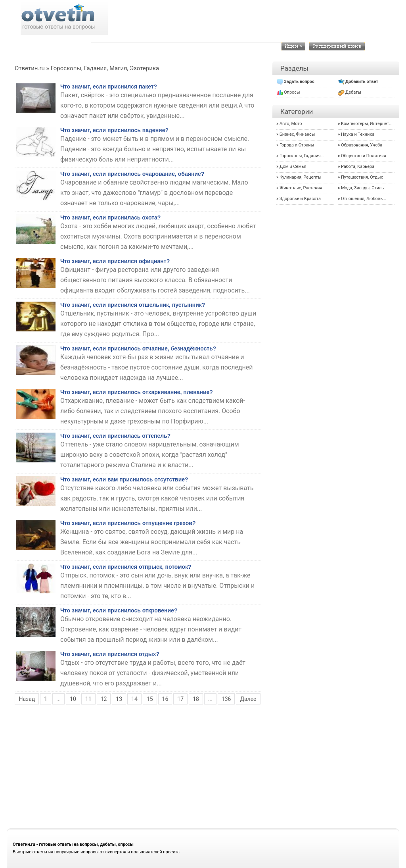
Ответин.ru (30, 68)
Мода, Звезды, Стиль (362, 188)
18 (196, 699)
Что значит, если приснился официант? (115, 261)
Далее (248, 699)
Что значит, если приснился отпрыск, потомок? (126, 567)
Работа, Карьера (358, 166)
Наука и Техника (358, 134)
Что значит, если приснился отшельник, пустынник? (133, 305)
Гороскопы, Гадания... (302, 156)
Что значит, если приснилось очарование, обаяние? (132, 174)
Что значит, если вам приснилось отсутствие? (124, 479)
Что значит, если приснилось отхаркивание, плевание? (137, 392)
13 (119, 699)
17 (180, 699)
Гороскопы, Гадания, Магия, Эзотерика (105, 68)
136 (226, 699)
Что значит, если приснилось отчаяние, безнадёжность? (138, 348)
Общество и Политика (364, 156)
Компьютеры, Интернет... (367, 124)
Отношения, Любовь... (364, 199)
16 (165, 699)
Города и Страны (297, 145)
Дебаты (353, 92)
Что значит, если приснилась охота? (110, 217)
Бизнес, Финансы (297, 134)
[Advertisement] (203, 767)
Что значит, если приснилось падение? (114, 130)
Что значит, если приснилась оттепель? (115, 436)
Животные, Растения (301, 188)
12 (104, 699)
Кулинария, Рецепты (301, 177)
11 (88, 699)
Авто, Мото (291, 124)
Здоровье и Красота (300, 199)
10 (73, 699)
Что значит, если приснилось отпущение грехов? (128, 523)
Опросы (292, 92)
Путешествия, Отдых (362, 177)
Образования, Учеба (362, 145)
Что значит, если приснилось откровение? (119, 610)
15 (150, 699)
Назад (27, 699)
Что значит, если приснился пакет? (109, 87)
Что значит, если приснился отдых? (110, 654)
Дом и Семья (293, 166)
